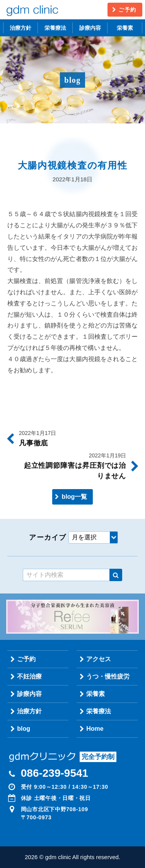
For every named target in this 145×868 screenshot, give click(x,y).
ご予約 (127, 10)
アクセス (99, 659)
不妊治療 (29, 676)
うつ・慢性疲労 (108, 676)
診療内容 (90, 28)
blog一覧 (75, 497)
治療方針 (20, 28)
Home (95, 729)
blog (24, 729)
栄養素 (125, 28)
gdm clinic (32, 10)
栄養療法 (55, 28)
